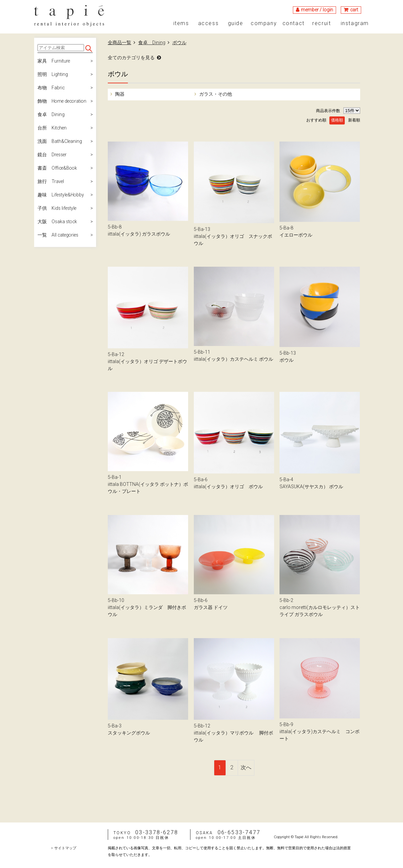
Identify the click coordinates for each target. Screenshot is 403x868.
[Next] (246, 768)
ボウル (179, 42)
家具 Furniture (54, 61)
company (264, 23)
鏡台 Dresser (53, 155)
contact (294, 23)
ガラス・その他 (215, 94)
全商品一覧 (119, 42)
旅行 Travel (51, 182)
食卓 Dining (51, 115)
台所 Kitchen (52, 128)
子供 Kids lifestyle (58, 208)
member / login (317, 10)
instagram (355, 23)
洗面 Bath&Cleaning (60, 142)
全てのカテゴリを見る (131, 58)
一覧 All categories (59, 235)
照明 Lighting (53, 75)
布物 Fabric (51, 88)
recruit (321, 23)
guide (236, 23)
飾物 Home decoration (63, 101)
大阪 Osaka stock (58, 222)
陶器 (119, 94)
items (181, 23)
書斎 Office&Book (58, 168)
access (209, 23)
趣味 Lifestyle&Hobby (62, 195)
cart (354, 10)
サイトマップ (65, 848)
